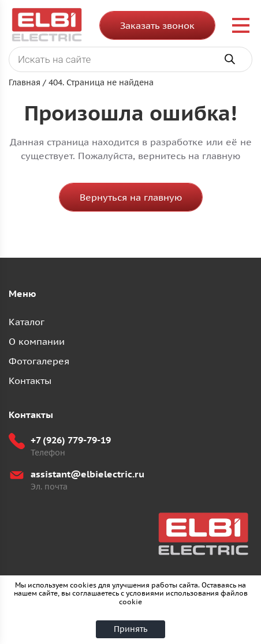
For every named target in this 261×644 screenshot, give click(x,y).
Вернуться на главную (131, 197)
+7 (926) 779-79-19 (71, 440)
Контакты (30, 381)
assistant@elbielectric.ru (87, 474)
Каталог (27, 322)
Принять (130, 629)
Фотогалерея (39, 361)
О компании (37, 341)
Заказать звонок (157, 25)
